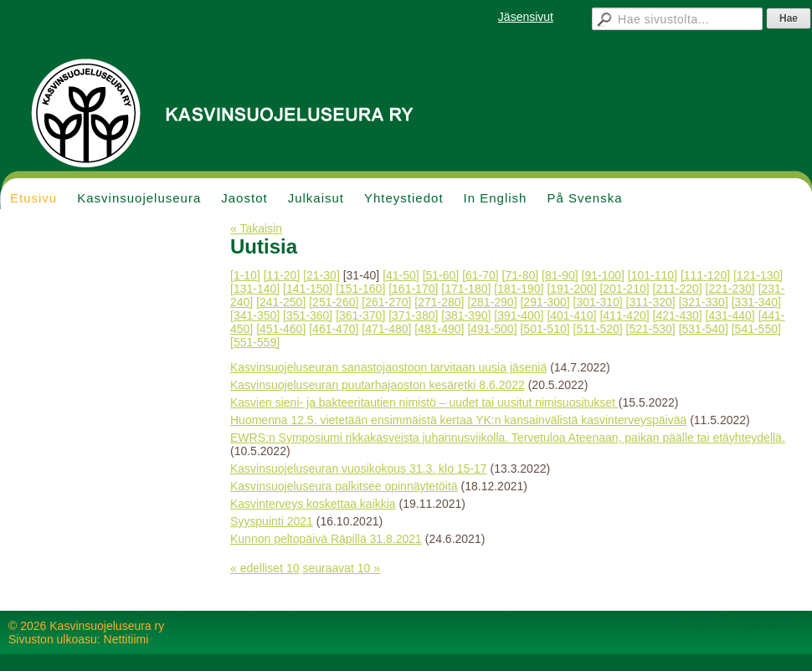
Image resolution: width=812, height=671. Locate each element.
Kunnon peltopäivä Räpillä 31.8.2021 (326, 539)
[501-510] (545, 329)
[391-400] (519, 315)
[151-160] (360, 289)
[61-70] (481, 275)
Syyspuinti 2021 (272, 521)
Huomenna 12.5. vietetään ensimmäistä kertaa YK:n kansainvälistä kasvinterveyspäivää (458, 420)
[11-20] (282, 275)
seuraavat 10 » (341, 568)
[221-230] (730, 289)
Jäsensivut (526, 17)
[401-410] (571, 315)
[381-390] (466, 315)
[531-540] (704, 329)
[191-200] (571, 289)
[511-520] (598, 329)
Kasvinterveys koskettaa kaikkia (313, 504)
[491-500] (492, 329)
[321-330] (704, 302)
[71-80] (521, 275)
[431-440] (730, 315)
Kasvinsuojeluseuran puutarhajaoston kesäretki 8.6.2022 (378, 385)
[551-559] (255, 342)
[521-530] (651, 329)
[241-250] (281, 302)
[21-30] (321, 275)
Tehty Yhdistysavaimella (741, 626)
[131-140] (255, 289)
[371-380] (413, 315)
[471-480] (386, 329)
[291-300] (545, 302)
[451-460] (281, 329)
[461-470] (334, 329)
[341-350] (255, 315)
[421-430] (678, 315)
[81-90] (560, 275)
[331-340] (756, 302)
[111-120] (705, 275)
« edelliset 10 (265, 568)
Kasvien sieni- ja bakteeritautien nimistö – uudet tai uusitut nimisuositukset (424, 402)
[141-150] (308, 289)
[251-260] (334, 302)
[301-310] (598, 302)
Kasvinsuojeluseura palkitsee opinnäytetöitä (344, 486)
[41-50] (401, 275)
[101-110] (653, 275)
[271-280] (439, 302)
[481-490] (439, 329)
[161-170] (413, 289)
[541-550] (756, 329)
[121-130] (758, 275)
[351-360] (308, 315)
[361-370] (360, 315)
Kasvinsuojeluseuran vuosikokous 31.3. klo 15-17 (359, 469)
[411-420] (624, 315)
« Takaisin (256, 228)
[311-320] (651, 302)
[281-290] (492, 302)
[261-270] (386, 302)
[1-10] (245, 275)
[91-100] (603, 275)
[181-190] (519, 289)
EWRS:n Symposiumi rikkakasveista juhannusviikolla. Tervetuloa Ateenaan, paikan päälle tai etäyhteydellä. (508, 438)
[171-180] (466, 289)
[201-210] (624, 289)
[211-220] (678, 289)
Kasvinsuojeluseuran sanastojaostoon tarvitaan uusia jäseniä (388, 367)
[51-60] (441, 275)
